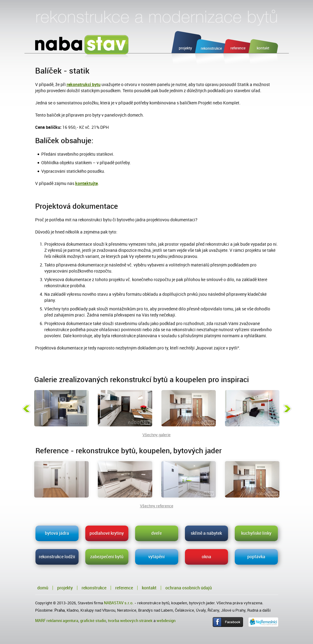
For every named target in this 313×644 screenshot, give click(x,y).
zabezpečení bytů (107, 557)
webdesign (166, 621)
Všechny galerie (156, 435)
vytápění (156, 557)
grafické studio (93, 621)
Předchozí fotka (26, 409)
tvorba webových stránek (130, 621)
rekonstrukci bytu (84, 85)
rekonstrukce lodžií (57, 557)
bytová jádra (57, 533)
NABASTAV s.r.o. (119, 603)
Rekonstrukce (94, 588)
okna (206, 557)
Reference (124, 588)
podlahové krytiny (107, 533)
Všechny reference (157, 506)
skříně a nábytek (206, 533)
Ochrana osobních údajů (189, 588)
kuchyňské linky (256, 533)
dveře (156, 533)
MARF (40, 621)
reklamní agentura (62, 621)
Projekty (65, 588)
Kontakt (149, 588)
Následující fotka (287, 409)
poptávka (256, 557)
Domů (43, 588)
